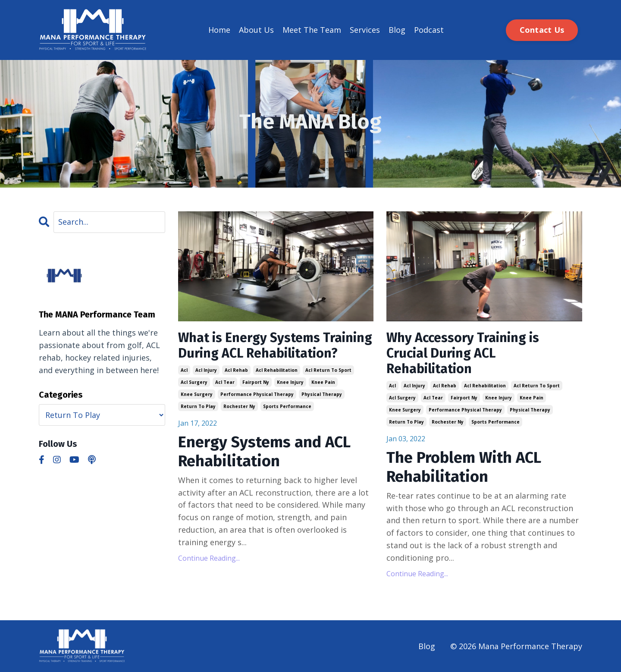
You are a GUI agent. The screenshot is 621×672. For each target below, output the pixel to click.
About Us (256, 30)
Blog (397, 30)
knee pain (323, 382)
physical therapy (322, 394)
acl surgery (194, 382)
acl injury (206, 370)
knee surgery (197, 394)
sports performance (287, 406)
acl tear (225, 382)
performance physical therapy (257, 394)
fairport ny (256, 382)
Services (365, 30)
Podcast (429, 30)
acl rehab (236, 370)
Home (219, 30)
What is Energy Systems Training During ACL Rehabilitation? (275, 345)
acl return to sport (328, 370)
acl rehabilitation (277, 370)
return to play (198, 406)
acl (184, 370)
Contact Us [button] (542, 30)
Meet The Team (312, 30)
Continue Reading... (209, 558)
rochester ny (239, 406)
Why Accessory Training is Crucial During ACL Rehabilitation (463, 353)
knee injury (290, 382)
